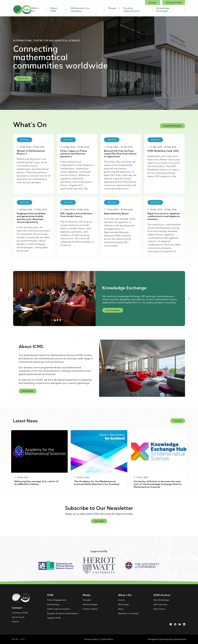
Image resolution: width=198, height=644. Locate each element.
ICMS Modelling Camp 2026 (163, 151)
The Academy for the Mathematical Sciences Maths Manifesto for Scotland (97, 483)
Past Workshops (162, 600)
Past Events (159, 609)
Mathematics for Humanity (80, 10)
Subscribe (99, 521)
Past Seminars (161, 604)
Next (189, 299)
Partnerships (53, 604)
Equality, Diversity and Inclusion (63, 613)
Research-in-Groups (128, 613)
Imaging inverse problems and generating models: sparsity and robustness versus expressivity (31, 218)
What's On (23, 79)
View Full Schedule (172, 126)
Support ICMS (54, 618)
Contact (153, 3)
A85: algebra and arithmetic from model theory (76, 215)
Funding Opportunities (131, 10)
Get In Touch (18, 617)
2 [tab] (55, 320)
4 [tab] (60, 320)
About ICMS (54, 10)
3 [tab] (57, 320)
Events (122, 600)
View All (178, 421)
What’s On (35, 10)
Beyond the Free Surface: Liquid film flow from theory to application (120, 154)
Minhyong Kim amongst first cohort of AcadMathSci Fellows (37, 483)
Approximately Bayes (116, 213)
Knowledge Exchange (163, 10)
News (121, 609)
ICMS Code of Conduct (59, 609)
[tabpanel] (99, 299)
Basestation (180, 639)
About (43, 79)
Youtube (87, 600)
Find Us (15, 622)
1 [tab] (52, 320)
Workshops (124, 604)
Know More (28, 391)
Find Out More (113, 310)
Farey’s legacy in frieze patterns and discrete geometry (74, 154)
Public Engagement (57, 600)
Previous (9, 299)
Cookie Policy (106, 639)
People (112, 8)
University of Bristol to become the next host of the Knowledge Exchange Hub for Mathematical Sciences (158, 484)
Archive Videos (90, 609)
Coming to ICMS (174, 3)
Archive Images (90, 604)
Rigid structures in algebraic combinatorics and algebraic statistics (164, 216)
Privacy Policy (92, 639)
